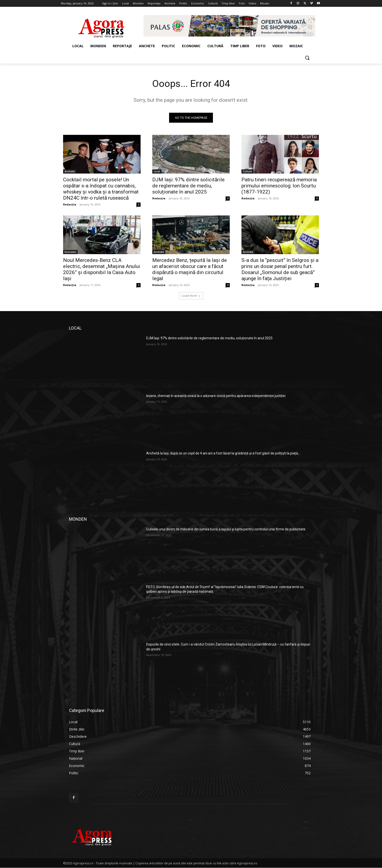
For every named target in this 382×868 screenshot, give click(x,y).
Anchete (70, 172)
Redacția (70, 205)
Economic (70, 252)
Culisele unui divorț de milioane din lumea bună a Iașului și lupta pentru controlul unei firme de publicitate (226, 529)
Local (157, 172)
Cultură (247, 172)
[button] (307, 58)
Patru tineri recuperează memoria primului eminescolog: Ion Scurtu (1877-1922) (279, 186)
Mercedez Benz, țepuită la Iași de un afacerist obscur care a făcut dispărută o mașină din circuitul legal (190, 270)
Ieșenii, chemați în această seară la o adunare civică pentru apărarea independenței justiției (216, 396)
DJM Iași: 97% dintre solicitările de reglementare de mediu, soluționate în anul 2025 (188, 186)
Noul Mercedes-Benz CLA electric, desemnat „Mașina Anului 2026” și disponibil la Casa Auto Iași (102, 270)
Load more (191, 296)
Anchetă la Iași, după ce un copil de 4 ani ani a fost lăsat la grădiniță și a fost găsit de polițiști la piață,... (224, 453)
